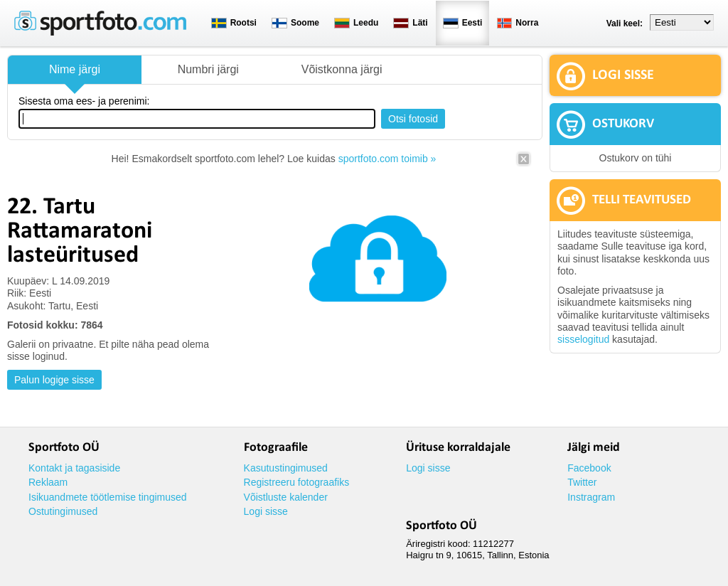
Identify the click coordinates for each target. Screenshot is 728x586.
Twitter (582, 482)
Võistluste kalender (286, 497)
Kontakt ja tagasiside (74, 468)
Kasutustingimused (286, 468)
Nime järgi (75, 69)
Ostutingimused (63, 511)
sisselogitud (583, 339)
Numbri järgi (208, 69)
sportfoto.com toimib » (387, 159)
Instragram (591, 497)
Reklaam (48, 482)
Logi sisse (266, 511)
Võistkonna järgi (342, 69)
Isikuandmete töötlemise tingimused (108, 497)
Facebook (589, 468)
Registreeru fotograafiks (297, 482)
